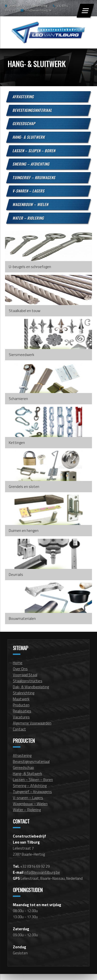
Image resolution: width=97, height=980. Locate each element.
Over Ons (20, 669)
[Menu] (85, 11)
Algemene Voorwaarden (32, 723)
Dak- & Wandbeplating (31, 687)
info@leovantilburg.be (38, 10)
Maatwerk (21, 699)
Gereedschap (24, 123)
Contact (19, 729)
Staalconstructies (28, 681)
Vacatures (21, 717)
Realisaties (22, 711)
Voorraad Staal (25, 675)
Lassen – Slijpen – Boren (34, 150)
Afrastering (24, 96)
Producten (21, 705)
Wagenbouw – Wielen (31, 204)
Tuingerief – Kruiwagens (34, 177)
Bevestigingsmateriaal (33, 110)
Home (18, 663)
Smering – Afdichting (31, 164)
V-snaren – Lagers (29, 191)
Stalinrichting (24, 693)
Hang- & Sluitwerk (29, 137)
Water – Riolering (29, 218)
